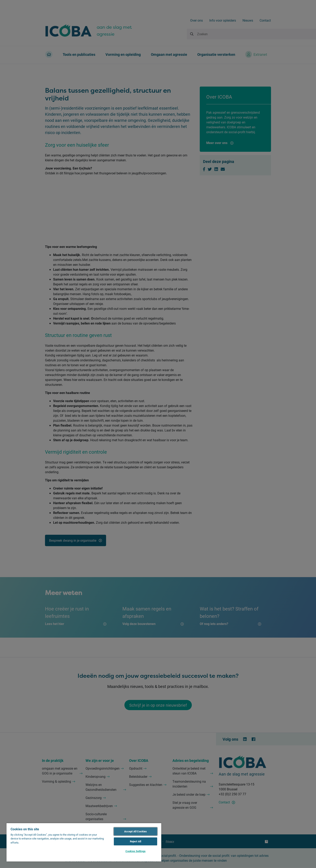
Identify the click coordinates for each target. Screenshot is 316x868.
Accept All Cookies (136, 831)
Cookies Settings (136, 851)
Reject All (136, 841)
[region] (84, 842)
